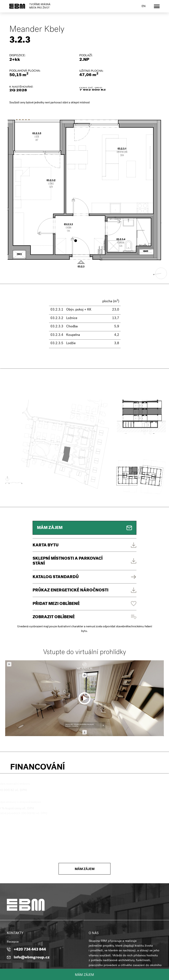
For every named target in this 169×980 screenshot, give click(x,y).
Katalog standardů (56, 577)
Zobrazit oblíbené (54, 617)
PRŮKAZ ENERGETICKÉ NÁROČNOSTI (70, 590)
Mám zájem (84, 975)
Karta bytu (45, 545)
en (144, 6)
